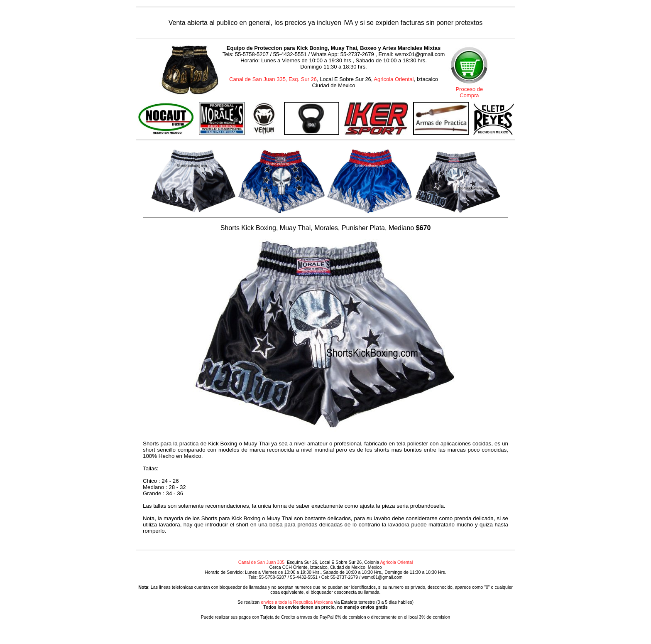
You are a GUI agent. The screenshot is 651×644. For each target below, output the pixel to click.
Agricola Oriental (394, 79)
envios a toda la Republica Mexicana (297, 602)
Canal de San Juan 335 (261, 562)
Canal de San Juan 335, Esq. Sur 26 (273, 79)
